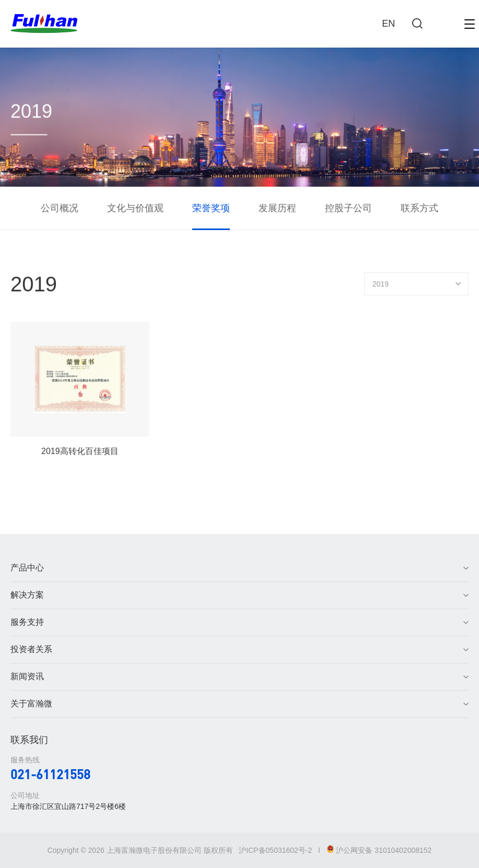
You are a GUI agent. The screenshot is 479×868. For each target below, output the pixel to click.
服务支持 (27, 622)
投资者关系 (31, 649)
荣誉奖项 (211, 208)
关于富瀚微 (31, 704)
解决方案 (27, 595)
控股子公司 (348, 208)
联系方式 (419, 208)
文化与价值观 (135, 208)
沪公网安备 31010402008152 (379, 850)
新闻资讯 (27, 676)
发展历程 (277, 208)
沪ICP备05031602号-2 (275, 850)
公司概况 (60, 208)
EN (388, 24)
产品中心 (27, 568)
